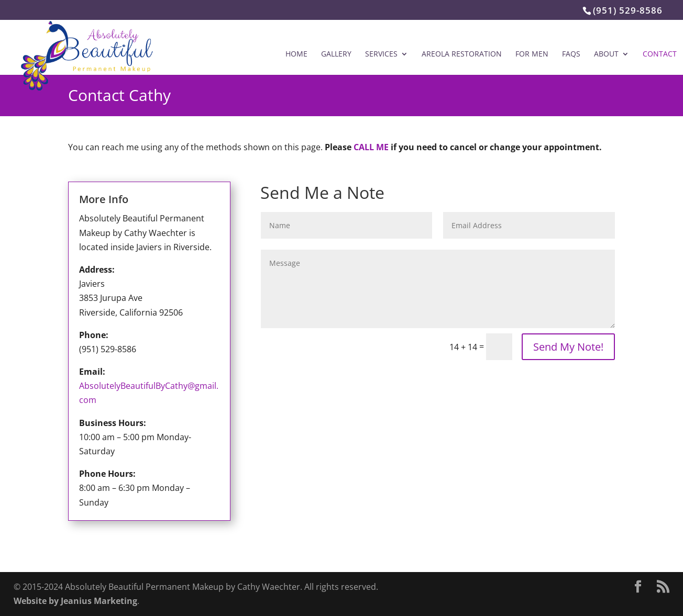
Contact (660, 54)
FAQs (571, 54)
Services (381, 54)
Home (296, 54)
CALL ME (371, 147)
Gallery (336, 54)
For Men (532, 54)
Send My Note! (568, 347)
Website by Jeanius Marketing (75, 601)
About (606, 54)
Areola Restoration (462, 54)
